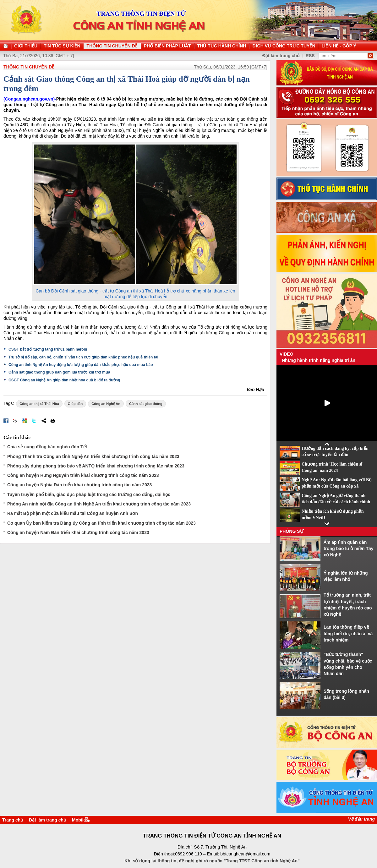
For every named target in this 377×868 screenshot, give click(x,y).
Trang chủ (13, 820)
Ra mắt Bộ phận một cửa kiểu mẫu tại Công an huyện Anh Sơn (73, 513)
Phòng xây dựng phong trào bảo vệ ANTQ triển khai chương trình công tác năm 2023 (96, 466)
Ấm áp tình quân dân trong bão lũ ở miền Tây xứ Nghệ (349, 549)
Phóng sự (292, 531)
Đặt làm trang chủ (281, 56)
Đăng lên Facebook (6, 421)
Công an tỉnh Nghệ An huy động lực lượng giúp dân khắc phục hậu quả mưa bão (81, 365)
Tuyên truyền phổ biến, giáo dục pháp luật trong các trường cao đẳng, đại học (89, 494)
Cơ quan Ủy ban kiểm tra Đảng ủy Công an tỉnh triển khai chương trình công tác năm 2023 (101, 523)
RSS (310, 56)
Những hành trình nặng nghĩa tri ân (319, 360)
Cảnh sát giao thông (146, 404)
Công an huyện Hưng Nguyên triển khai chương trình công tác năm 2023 (83, 475)
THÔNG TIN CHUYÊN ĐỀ (29, 67)
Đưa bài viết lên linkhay (15, 421)
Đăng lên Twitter (34, 421)
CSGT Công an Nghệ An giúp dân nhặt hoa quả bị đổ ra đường (64, 380)
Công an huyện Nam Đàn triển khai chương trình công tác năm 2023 (78, 532)
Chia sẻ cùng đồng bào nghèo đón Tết (47, 447)
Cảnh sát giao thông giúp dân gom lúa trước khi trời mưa (59, 372)
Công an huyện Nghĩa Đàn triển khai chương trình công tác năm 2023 (79, 485)
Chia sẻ (44, 421)
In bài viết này (53, 421)
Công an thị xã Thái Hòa (39, 404)
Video (287, 354)
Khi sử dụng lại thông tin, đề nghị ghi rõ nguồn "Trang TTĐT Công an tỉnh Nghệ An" (212, 861)
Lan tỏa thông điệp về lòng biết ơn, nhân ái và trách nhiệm (348, 633)
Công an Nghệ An (106, 404)
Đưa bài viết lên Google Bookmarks (25, 421)
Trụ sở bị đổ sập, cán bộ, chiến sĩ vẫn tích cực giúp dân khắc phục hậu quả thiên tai (83, 357)
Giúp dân (75, 404)
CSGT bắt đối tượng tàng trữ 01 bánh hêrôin (48, 349)
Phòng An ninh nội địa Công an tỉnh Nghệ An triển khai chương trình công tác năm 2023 (99, 504)
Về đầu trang (361, 819)
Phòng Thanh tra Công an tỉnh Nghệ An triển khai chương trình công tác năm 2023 (93, 456)
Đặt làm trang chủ (48, 820)
